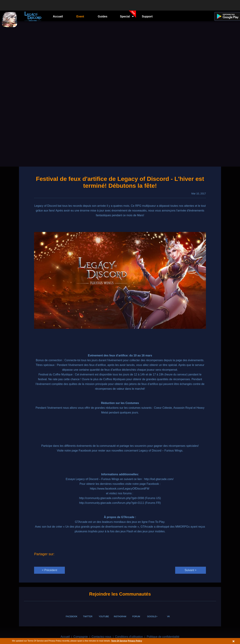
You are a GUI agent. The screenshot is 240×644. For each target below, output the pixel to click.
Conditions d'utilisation (129, 637)
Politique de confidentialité (163, 637)
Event (80, 16)
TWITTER (88, 617)
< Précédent (49, 570)
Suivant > (191, 570)
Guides (103, 16)
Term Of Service (119, 641)
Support (147, 16)
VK (168, 617)
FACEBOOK (72, 617)
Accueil (58, 16)
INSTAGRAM (120, 617)
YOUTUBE (104, 617)
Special (128, 15)
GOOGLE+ (152, 617)
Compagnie (81, 637)
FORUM (136, 617)
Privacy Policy (135, 641)
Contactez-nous (101, 637)
